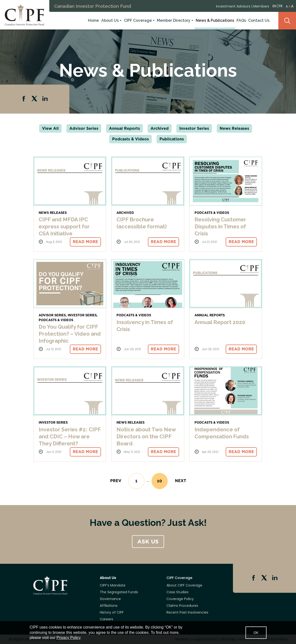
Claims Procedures (182, 606)
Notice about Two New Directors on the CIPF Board (146, 436)
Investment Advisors (233, 6)
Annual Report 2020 (220, 322)
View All (50, 128)
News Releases (234, 128)
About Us (110, 20)
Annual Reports (124, 128)
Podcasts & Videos (130, 139)
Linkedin (45, 99)
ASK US (148, 542)
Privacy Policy (68, 638)
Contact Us (259, 20)
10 (162, 482)
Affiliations (109, 606)
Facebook (24, 99)
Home (93, 20)
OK (256, 632)
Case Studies (177, 592)
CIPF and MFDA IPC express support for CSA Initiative (64, 226)
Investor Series (194, 128)
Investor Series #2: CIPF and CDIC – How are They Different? (70, 436)
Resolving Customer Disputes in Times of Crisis (220, 226)
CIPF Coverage (138, 20)
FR (281, 5)
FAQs (241, 20)
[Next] (180, 481)
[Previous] (116, 481)
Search (287, 20)
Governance (110, 599)
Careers (106, 619)
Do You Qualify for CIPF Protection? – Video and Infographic (70, 334)
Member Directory (174, 20)
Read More (85, 242)
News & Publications (215, 20)
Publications (172, 139)
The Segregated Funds (119, 592)
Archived (160, 128)
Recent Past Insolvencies (187, 612)
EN (274, 5)
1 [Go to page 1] (136, 481)
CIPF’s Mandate (113, 585)
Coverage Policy (180, 599)
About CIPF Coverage (184, 585)
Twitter (35, 99)
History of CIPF (112, 612)
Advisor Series (84, 128)
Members (261, 6)
